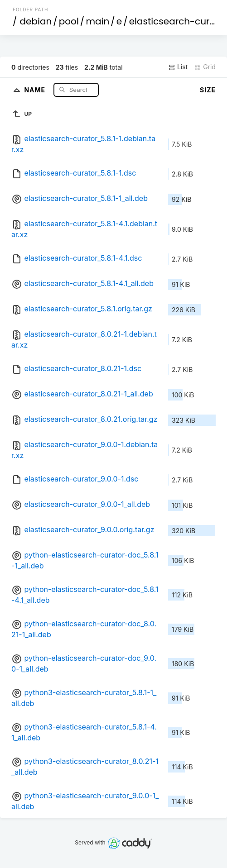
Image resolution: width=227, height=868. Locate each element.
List (178, 67)
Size (208, 90)
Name (36, 89)
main (97, 21)
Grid (205, 67)
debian (36, 21)
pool (69, 21)
